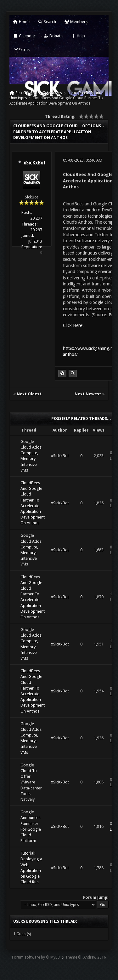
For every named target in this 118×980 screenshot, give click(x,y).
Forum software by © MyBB (36, 957)
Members (76, 22)
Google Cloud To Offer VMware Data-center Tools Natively (31, 782)
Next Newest (88, 394)
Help (78, 36)
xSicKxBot (35, 163)
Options (93, 126)
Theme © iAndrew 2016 (86, 957)
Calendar (24, 36)
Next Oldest (29, 394)
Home (21, 22)
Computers (52, 93)
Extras (22, 50)
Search (47, 22)
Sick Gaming (26, 93)
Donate (53, 36)
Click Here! (73, 325)
